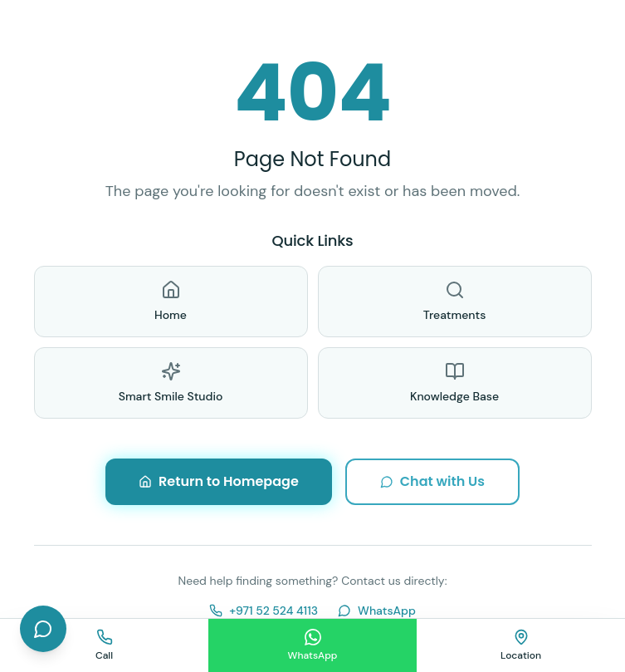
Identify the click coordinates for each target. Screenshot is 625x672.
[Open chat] (43, 629)
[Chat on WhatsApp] (312, 645)
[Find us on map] (521, 645)
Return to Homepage (219, 481)
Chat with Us (432, 481)
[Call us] (104, 645)
